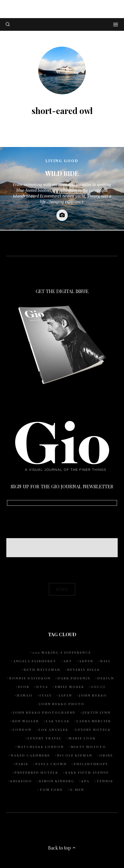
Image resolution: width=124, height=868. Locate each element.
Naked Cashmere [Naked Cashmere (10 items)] (30, 755)
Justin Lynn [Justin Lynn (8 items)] (97, 712)
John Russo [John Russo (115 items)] (93, 695)
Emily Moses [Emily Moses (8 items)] (70, 687)
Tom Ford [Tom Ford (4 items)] (51, 790)
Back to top (62, 848)
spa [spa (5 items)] (85, 781)
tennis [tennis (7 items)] (105, 781)
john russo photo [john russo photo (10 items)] (62, 704)
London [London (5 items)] (22, 730)
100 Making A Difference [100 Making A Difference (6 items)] (62, 652)
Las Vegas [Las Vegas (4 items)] (58, 721)
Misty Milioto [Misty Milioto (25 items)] (88, 747)
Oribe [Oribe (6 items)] (106, 755)
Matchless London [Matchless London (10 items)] (41, 747)
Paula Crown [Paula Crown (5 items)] (51, 764)
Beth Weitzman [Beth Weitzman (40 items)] (42, 670)
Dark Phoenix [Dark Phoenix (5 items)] (74, 678)
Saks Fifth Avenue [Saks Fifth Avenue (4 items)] (87, 772)
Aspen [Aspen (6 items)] (86, 661)
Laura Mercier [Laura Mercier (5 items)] (94, 721)
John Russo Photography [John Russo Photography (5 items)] (44, 712)
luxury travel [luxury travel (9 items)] (45, 738)
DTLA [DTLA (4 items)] (42, 687)
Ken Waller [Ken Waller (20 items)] (26, 721)
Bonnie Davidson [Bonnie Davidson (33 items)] (30, 678)
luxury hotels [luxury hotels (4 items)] (93, 730)
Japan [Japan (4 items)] (65, 695)
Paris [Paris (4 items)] (22, 764)
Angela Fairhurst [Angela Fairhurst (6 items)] (35, 661)
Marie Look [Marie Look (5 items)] (82, 738)
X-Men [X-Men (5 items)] (77, 790)
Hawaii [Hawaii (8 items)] (25, 695)
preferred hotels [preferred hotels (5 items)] (36, 772)
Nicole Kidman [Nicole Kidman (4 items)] (75, 755)
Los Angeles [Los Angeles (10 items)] (53, 730)
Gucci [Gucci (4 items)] (98, 687)
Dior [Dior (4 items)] (24, 687)
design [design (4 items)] (106, 678)
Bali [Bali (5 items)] (105, 661)
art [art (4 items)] (68, 661)
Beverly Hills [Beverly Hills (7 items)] (84, 670)
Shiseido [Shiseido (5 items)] (21, 781)
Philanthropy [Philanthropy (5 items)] (91, 764)
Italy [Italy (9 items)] (46, 695)
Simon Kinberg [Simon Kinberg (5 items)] (57, 781)
